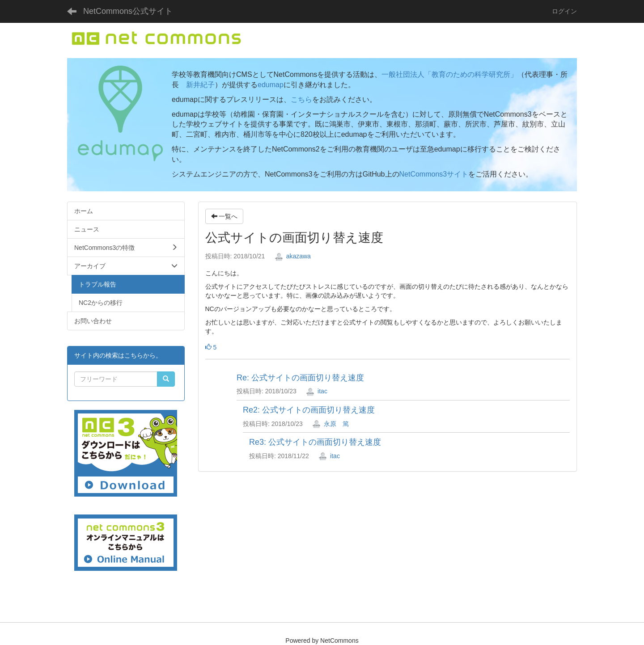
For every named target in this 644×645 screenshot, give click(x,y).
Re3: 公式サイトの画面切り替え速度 (315, 442)
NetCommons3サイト (434, 174)
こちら (301, 99)
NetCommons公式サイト (128, 11)
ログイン (564, 11)
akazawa (293, 256)
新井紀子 (200, 85)
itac (317, 391)
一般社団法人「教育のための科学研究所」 (449, 74)
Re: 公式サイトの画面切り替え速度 (300, 378)
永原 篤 (330, 424)
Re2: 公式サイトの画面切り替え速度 (309, 410)
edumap (271, 85)
